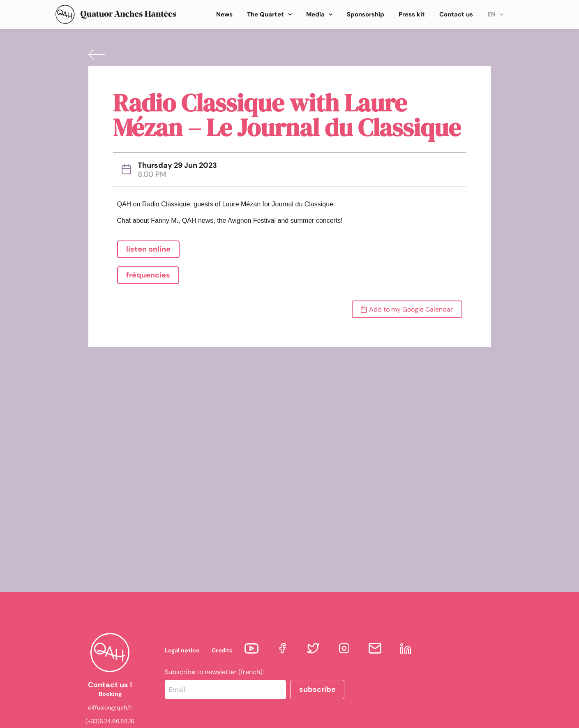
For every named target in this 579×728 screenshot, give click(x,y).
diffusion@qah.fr (110, 707)
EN (495, 15)
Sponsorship (366, 14)
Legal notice (182, 650)
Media (319, 15)
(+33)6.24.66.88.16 (110, 721)
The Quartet (269, 15)
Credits (222, 650)
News (224, 14)
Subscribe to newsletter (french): (214, 672)
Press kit (412, 14)
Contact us (456, 14)
